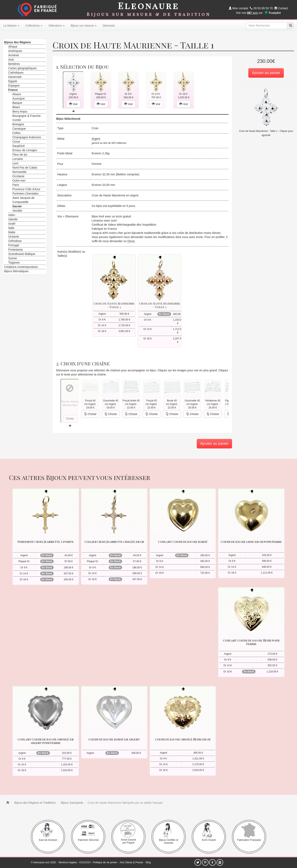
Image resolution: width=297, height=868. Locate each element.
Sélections (57, 26)
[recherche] (290, 26)
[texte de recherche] (266, 26)
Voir (73, 104)
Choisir (90, 414)
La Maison (11, 26)
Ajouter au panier (266, 73)
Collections (34, 26)
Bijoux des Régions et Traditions (35, 803)
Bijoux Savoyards (72, 803)
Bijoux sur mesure (84, 26)
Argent (96, 139)
